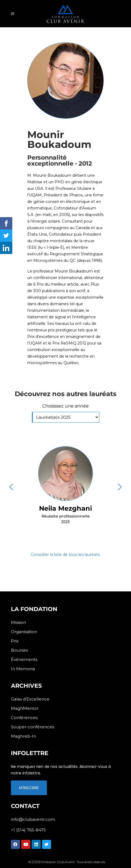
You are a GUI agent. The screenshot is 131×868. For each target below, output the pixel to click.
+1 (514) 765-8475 (28, 830)
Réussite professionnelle (66, 516)
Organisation (24, 632)
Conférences (24, 718)
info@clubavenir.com (33, 819)
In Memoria (23, 669)
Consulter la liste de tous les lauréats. (65, 555)
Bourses (19, 650)
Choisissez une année (65, 406)
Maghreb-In (23, 736)
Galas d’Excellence (30, 699)
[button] (65, 487)
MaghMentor (25, 708)
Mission (18, 622)
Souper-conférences (32, 727)
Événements (24, 659)
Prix (15, 641)
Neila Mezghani (65, 508)
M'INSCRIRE (29, 788)
